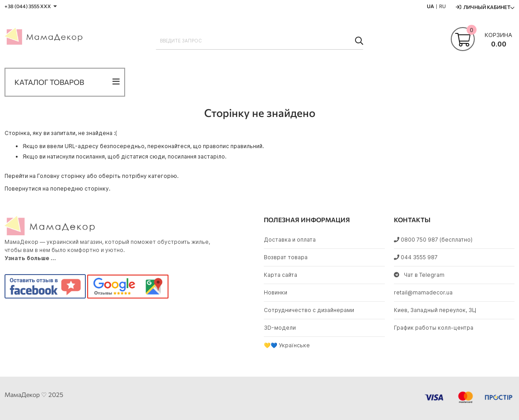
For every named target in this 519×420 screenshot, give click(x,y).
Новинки (276, 292)
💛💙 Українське (287, 345)
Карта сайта (281, 275)
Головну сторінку (61, 176)
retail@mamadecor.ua (423, 292)
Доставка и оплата (290, 240)
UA (430, 6)
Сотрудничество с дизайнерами (309, 310)
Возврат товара (286, 257)
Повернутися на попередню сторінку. (57, 189)
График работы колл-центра (434, 328)
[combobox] (259, 41)
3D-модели (280, 328)
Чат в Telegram (419, 275)
